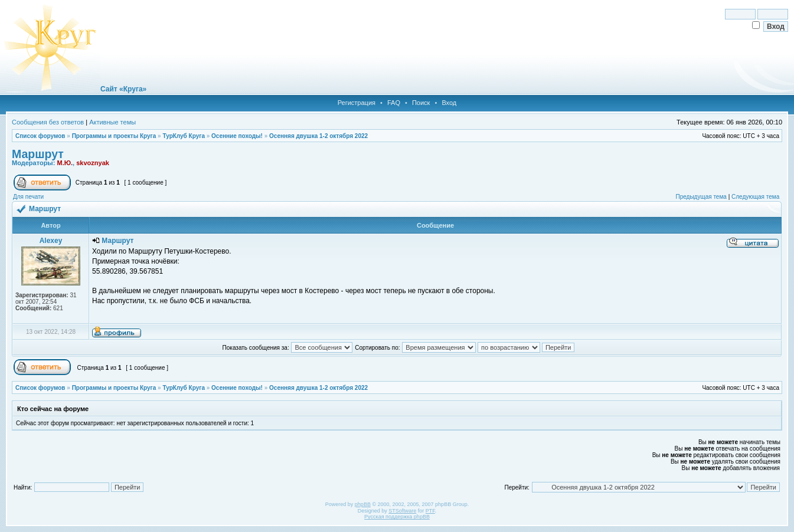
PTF (430, 511)
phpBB (363, 504)
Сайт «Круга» (123, 89)
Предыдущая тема (701, 197)
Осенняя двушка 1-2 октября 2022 (318, 136)
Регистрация (357, 103)
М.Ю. (65, 163)
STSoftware (402, 511)
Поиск (421, 103)
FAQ (394, 103)
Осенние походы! (237, 136)
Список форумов (40, 136)
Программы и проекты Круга (114, 136)
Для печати (28, 197)
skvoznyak (93, 163)
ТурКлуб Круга (183, 136)
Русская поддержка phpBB (397, 517)
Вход (449, 103)
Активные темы (112, 122)
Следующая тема (755, 197)
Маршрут (38, 154)
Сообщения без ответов (48, 122)
